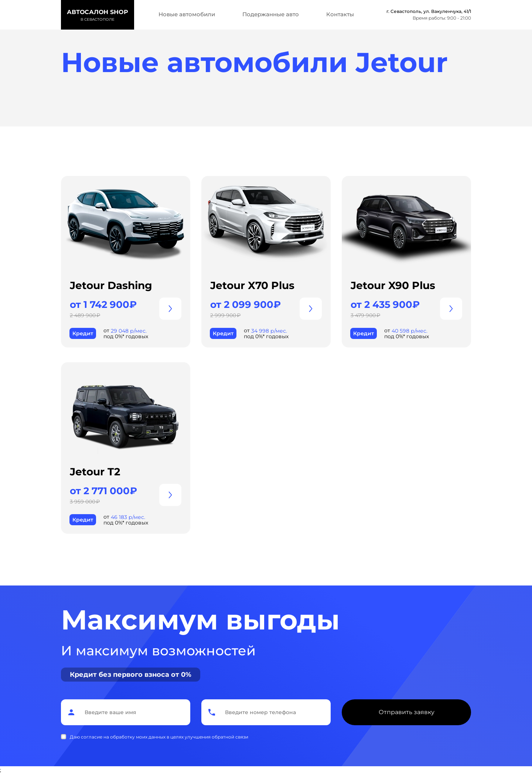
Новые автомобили (187, 14)
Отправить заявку (407, 712)
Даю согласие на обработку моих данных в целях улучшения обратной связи (159, 737)
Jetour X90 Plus (393, 285)
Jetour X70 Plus (252, 285)
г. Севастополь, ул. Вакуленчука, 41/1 (429, 11)
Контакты (340, 14)
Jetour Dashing (111, 285)
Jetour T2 (95, 472)
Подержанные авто (271, 14)
